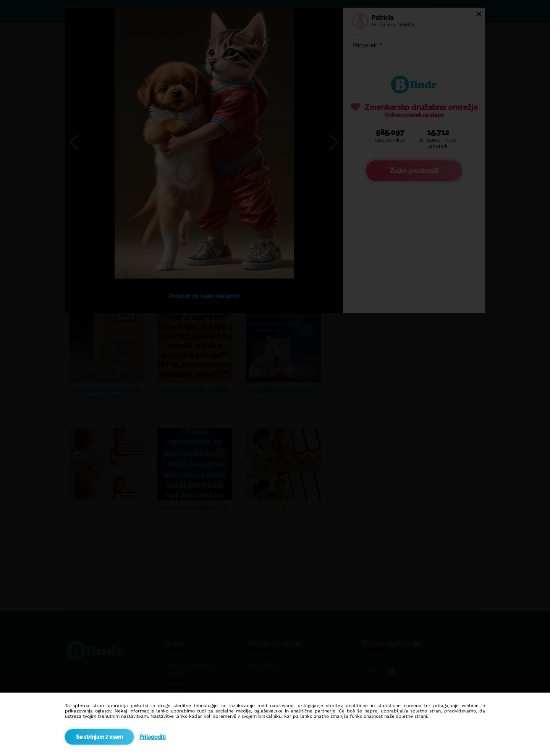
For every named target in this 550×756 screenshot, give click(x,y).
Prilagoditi (153, 737)
